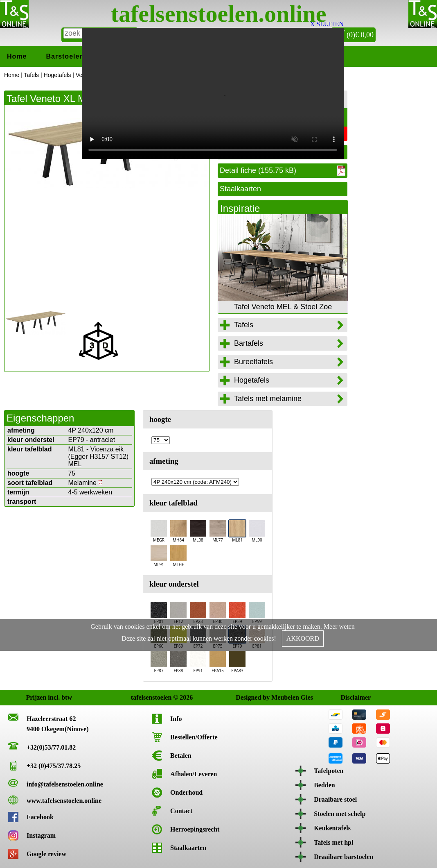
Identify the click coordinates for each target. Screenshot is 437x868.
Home (17, 56)
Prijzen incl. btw (34, 697)
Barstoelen (65, 56)
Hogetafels (57, 75)
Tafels (32, 75)
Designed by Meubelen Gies (244, 697)
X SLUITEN (327, 24)
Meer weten (339, 627)
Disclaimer (348, 697)
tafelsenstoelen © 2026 (139, 697)
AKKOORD (303, 638)
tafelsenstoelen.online (219, 14)
